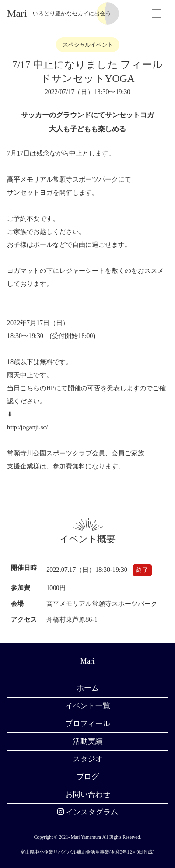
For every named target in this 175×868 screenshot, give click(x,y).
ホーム (88, 688)
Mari (17, 13)
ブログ (88, 776)
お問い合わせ (88, 794)
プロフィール (88, 723)
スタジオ (88, 759)
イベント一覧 (88, 706)
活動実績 (88, 741)
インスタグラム (88, 812)
